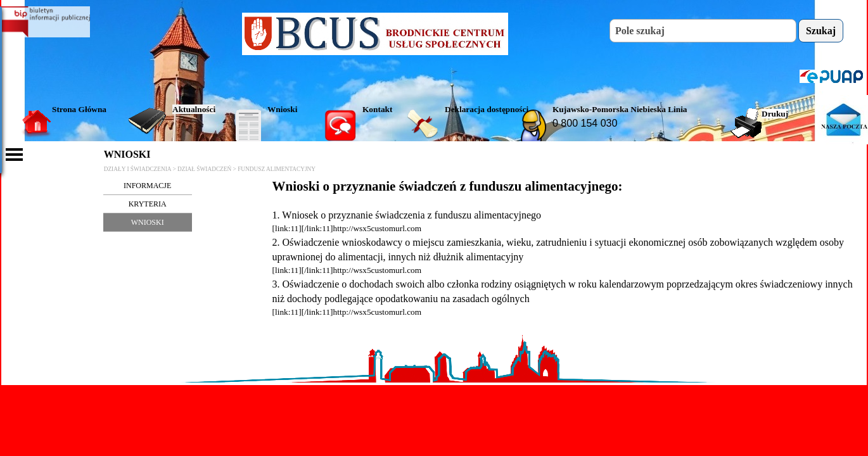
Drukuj (775, 114)
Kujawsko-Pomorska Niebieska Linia (620, 109)
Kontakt (377, 109)
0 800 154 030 (585, 123)
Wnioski (282, 109)
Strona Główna (79, 109)
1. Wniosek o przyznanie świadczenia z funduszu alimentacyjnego (407, 215)
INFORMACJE (147, 186)
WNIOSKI (148, 222)
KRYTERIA (148, 204)
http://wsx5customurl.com (378, 228)
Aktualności (194, 109)
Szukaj (821, 31)
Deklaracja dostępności (487, 109)
